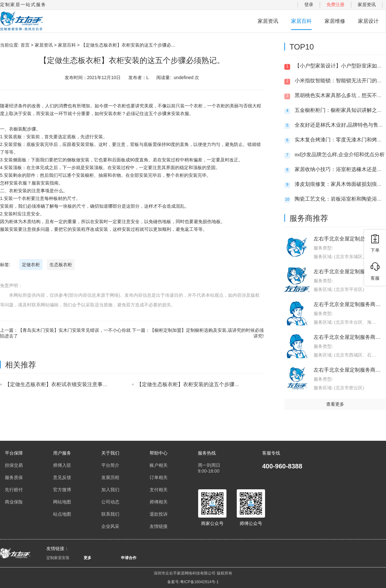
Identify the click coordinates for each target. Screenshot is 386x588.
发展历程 (110, 477)
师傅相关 (159, 502)
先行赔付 (14, 490)
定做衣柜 (31, 265)
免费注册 (335, 5)
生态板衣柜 (61, 265)
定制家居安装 (58, 558)
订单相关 (159, 477)
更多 (87, 558)
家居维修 (335, 21)
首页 (25, 45)
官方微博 (62, 490)
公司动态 (110, 502)
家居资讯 (367, 5)
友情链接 (159, 526)
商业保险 (14, 502)
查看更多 (335, 404)
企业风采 (110, 526)
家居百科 (301, 21)
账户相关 (159, 465)
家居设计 (368, 21)
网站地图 (62, 502)
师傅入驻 (62, 465)
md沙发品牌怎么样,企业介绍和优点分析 (340, 154)
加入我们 (110, 490)
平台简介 (110, 465)
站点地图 (62, 514)
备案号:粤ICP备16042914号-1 (193, 582)
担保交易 (14, 465)
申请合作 (129, 558)
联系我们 (110, 514)
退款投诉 (159, 514)
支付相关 (159, 490)
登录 (309, 5)
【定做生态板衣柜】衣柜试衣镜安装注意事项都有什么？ (69, 384)
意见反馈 (62, 477)
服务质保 (14, 477)
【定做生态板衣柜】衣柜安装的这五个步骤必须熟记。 (198, 384)
